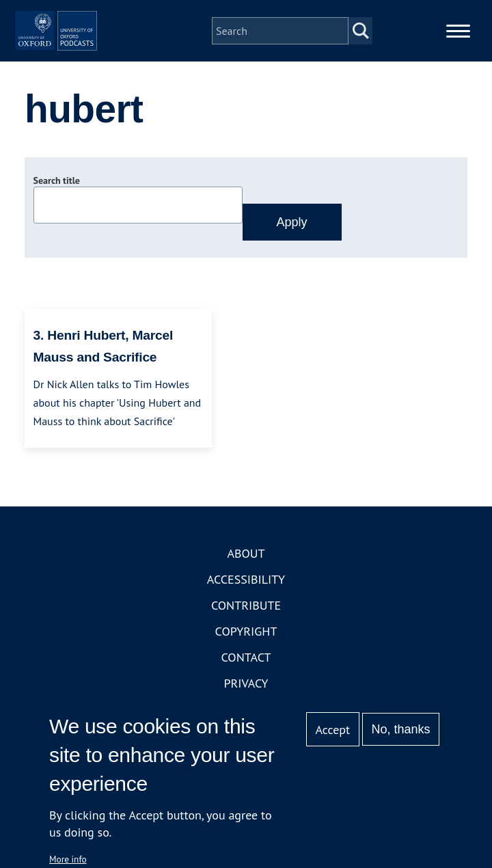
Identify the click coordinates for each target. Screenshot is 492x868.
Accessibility (246, 619)
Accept (332, 730)
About (246, 593)
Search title (57, 221)
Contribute (246, 645)
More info (68, 859)
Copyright (246, 671)
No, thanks (400, 729)
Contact (246, 697)
